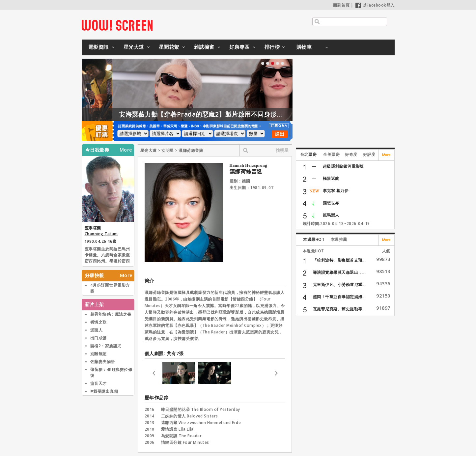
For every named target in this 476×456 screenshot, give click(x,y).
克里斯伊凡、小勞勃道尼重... (339, 285)
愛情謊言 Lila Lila (177, 429)
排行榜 (272, 47)
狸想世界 (331, 203)
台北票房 (308, 154)
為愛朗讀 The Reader (182, 436)
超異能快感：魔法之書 (111, 314)
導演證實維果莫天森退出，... (339, 272)
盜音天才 (98, 383)
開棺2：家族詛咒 (106, 346)
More (126, 150)
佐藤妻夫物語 (103, 362)
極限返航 (331, 178)
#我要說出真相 (104, 391)
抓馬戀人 (331, 215)
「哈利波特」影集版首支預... (339, 260)
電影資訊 (98, 47)
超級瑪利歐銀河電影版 (343, 166)
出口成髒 (98, 338)
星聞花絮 (169, 47)
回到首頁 (341, 5)
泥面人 (97, 330)
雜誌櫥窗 (204, 47)
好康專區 (239, 47)
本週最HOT (314, 239)
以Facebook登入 (375, 5)
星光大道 (134, 47)
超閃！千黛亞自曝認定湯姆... (339, 297)
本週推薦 (339, 239)
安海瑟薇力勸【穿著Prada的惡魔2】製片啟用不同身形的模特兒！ (231, 114)
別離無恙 (98, 354)
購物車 (304, 47)
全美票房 (331, 154)
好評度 (369, 154)
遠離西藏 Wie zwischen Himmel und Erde (201, 423)
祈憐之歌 (98, 322)
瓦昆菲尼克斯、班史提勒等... (339, 309)
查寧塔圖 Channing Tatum (101, 231)
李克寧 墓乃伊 (336, 191)
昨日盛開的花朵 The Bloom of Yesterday (201, 409)
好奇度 (351, 154)
